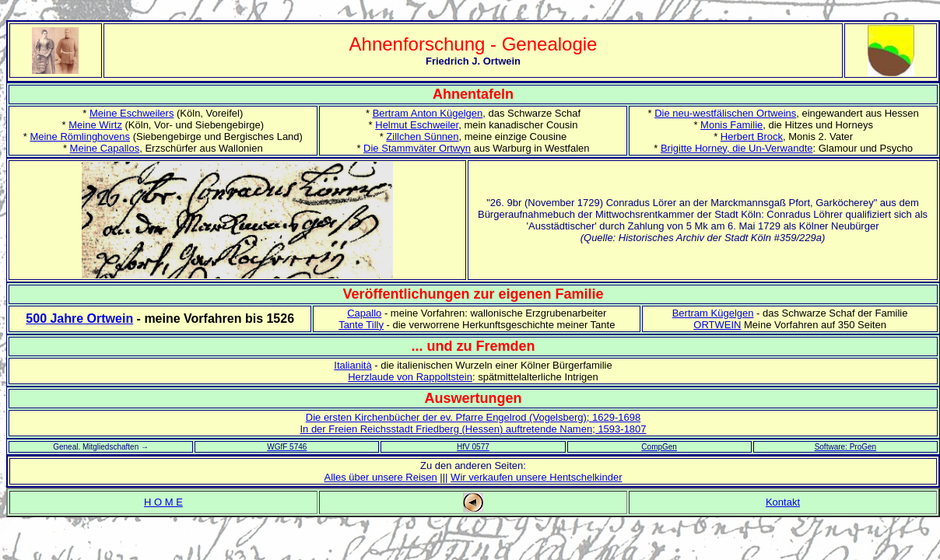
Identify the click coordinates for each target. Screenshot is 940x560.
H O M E (163, 502)
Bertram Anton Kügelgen (428, 113)
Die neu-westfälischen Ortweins (725, 113)
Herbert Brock (752, 136)
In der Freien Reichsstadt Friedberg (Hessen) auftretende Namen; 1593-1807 (473, 429)
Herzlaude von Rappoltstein (410, 377)
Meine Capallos (105, 148)
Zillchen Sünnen (422, 136)
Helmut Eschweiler (417, 125)
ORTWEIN (717, 325)
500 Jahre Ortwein (79, 318)
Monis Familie (731, 125)
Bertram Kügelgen (713, 313)
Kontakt (783, 502)
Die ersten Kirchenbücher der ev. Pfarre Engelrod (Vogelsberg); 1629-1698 (473, 417)
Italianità (352, 365)
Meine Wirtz (95, 125)
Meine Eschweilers (132, 113)
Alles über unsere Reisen (381, 477)
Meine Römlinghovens (80, 136)
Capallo (364, 313)
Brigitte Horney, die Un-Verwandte (737, 148)
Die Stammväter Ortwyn (417, 148)
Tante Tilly (361, 325)
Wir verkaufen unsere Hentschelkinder (536, 477)
